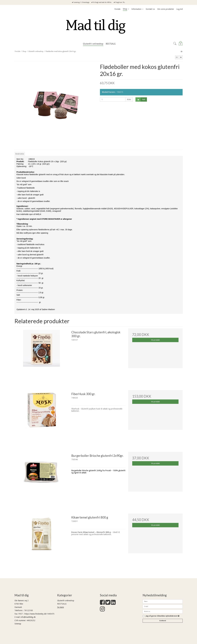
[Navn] (163, 601)
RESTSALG (62, 604)
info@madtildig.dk (28, 617)
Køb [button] (140, 100)
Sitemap (18, 624)
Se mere (61, 607)
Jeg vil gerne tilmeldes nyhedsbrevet (163, 616)
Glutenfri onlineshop (66, 601)
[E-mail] (163, 606)
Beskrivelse (20, 154)
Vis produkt (155, 340)
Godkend (163, 621)
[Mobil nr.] (163, 611)
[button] (177, 57)
